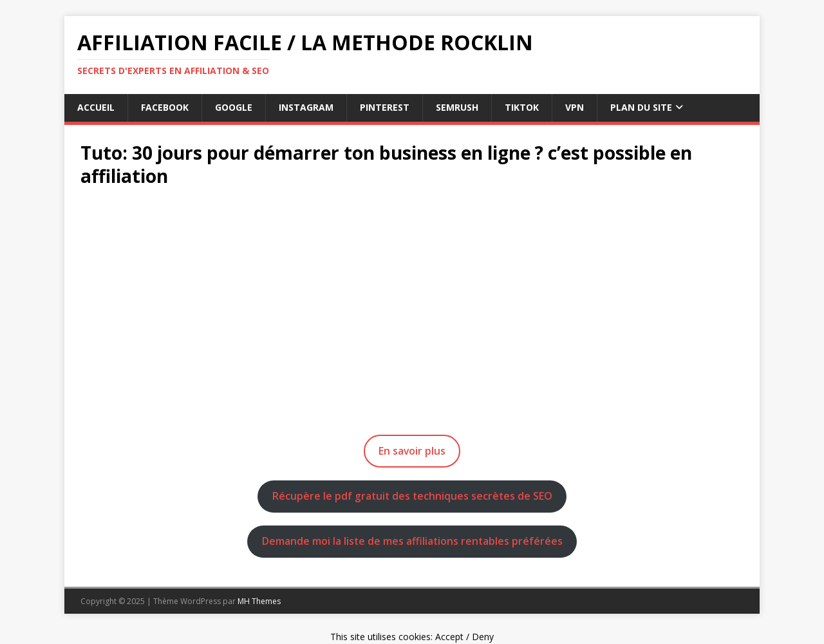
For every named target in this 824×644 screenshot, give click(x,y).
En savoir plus (412, 451)
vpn (575, 107)
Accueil (96, 107)
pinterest (385, 107)
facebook (165, 107)
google (234, 107)
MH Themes (259, 601)
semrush (457, 107)
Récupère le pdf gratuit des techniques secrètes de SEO (412, 496)
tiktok (522, 107)
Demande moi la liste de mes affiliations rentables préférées (412, 541)
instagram (306, 107)
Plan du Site (641, 107)
